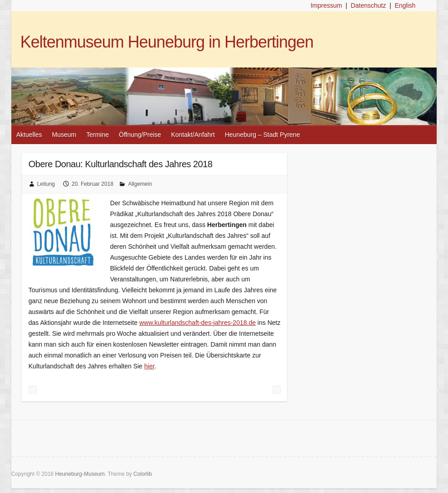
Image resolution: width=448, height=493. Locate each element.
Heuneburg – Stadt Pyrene (263, 135)
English (405, 5)
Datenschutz (368, 5)
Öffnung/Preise (140, 135)
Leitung (46, 184)
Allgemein (140, 184)
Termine (97, 135)
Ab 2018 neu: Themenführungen (33, 390)
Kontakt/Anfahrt (193, 135)
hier (149, 366)
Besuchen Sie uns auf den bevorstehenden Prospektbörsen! (277, 390)
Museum (64, 135)
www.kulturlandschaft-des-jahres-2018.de (197, 323)
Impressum (326, 5)
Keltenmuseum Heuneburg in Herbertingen (167, 42)
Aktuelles (29, 135)
